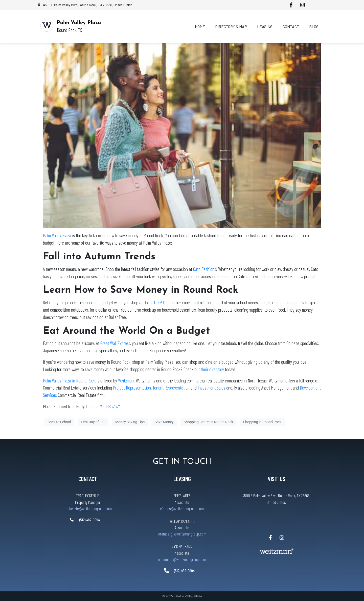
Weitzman (126, 381)
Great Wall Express (115, 343)
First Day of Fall (93, 422)
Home (200, 26)
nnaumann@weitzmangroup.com (182, 559)
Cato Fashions (205, 269)
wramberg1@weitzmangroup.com (182, 534)
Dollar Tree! (153, 302)
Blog (314, 26)
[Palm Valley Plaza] (47, 25)
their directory (212, 369)
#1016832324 (110, 406)
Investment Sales (212, 388)
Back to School (59, 422)
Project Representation (132, 388)
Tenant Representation (171, 388)
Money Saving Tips (130, 422)
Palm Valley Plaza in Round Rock (69, 381)
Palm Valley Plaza (79, 23)
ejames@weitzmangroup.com (182, 508)
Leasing (265, 26)
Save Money (164, 422)
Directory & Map (231, 26)
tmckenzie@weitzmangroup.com (88, 508)
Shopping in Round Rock (262, 422)
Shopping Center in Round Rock (208, 422)
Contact (291, 26)
